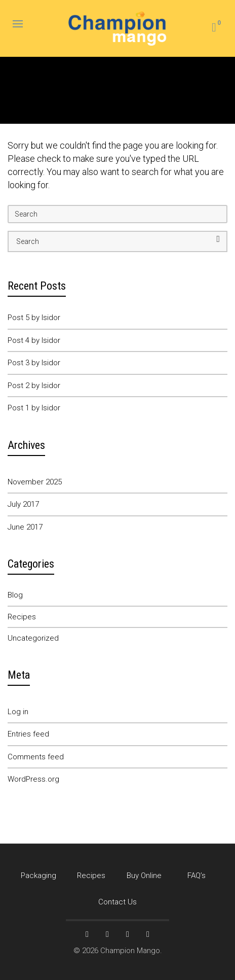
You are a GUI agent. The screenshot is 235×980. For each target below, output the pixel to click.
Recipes (22, 617)
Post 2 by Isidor (34, 386)
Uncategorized (33, 638)
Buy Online (144, 876)
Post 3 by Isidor (34, 363)
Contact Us (117, 902)
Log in (18, 712)
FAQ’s (197, 876)
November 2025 (35, 482)
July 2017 (23, 504)
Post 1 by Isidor (34, 408)
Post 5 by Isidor (34, 318)
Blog (15, 595)
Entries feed (28, 734)
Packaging (38, 876)
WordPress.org (33, 779)
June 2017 (25, 527)
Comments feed (36, 757)
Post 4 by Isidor (34, 340)
